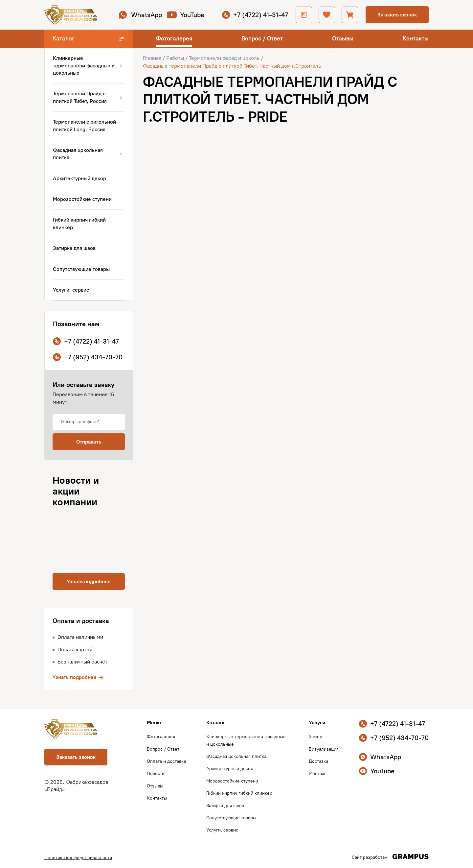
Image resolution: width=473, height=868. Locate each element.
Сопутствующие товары (231, 818)
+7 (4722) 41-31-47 (255, 15)
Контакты (416, 38)
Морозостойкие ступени (232, 781)
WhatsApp (140, 15)
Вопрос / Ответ (262, 38)
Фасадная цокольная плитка (236, 756)
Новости (156, 773)
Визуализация (324, 749)
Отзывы (343, 38)
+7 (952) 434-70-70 (88, 357)
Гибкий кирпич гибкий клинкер (239, 793)
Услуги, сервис (222, 830)
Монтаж (317, 773)
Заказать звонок (397, 15)
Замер (315, 737)
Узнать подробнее (89, 581)
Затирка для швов (225, 806)
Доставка (318, 761)
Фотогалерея (174, 38)
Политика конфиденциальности (78, 858)
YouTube (186, 15)
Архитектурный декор (230, 769)
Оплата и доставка (166, 761)
